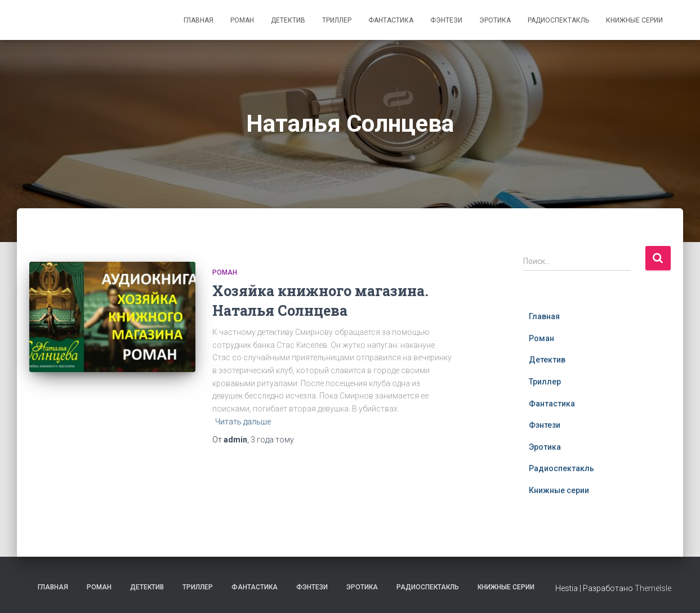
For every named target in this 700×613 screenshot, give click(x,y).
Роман (242, 20)
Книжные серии (634, 20)
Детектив (288, 20)
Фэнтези (446, 20)
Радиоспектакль (558, 20)
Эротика (495, 20)
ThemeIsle (653, 588)
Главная (199, 20)
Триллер (337, 20)
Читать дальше (243, 422)
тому (272, 440)
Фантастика (391, 20)
